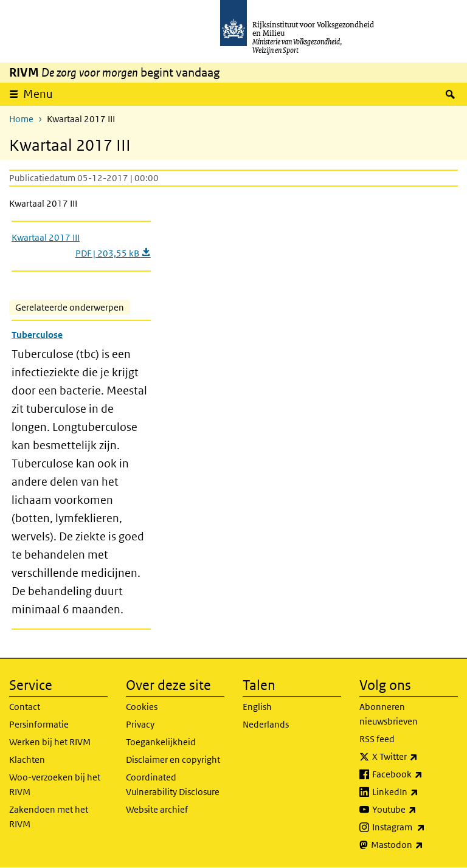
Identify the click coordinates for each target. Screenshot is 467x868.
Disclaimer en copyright (173, 759)
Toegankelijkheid (161, 742)
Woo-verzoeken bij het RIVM (55, 784)
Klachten (27, 759)
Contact (25, 707)
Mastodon (414, 845)
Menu (38, 94)
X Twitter (415, 757)
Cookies (142, 707)
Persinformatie (39, 724)
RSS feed (377, 739)
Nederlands (266, 724)
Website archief (157, 809)
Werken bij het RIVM (50, 742)
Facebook (415, 774)
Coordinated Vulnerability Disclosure (173, 784)
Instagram (415, 827)
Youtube (415, 810)
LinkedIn (415, 792)
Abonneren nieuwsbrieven (389, 714)
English (257, 707)
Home (21, 119)
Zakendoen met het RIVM (49, 817)
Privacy (140, 724)
